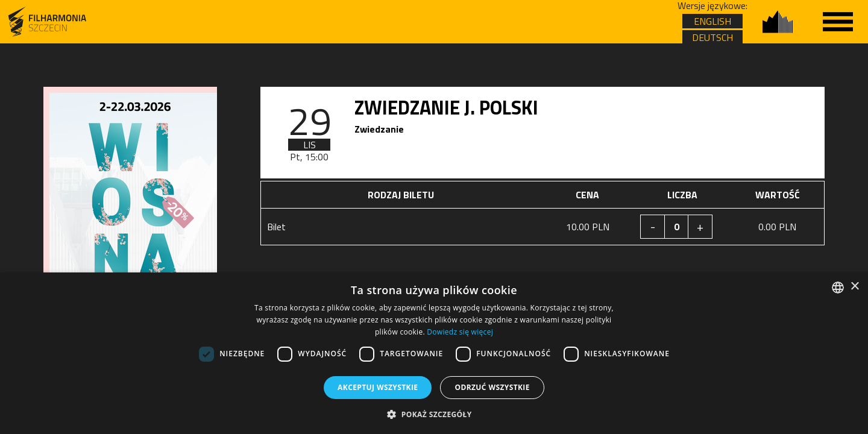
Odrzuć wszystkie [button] (492, 387)
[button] (434, 414)
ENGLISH (712, 21)
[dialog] (434, 353)
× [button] (854, 287)
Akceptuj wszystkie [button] (378, 387)
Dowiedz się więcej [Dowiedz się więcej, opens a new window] (460, 332)
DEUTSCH (712, 37)
